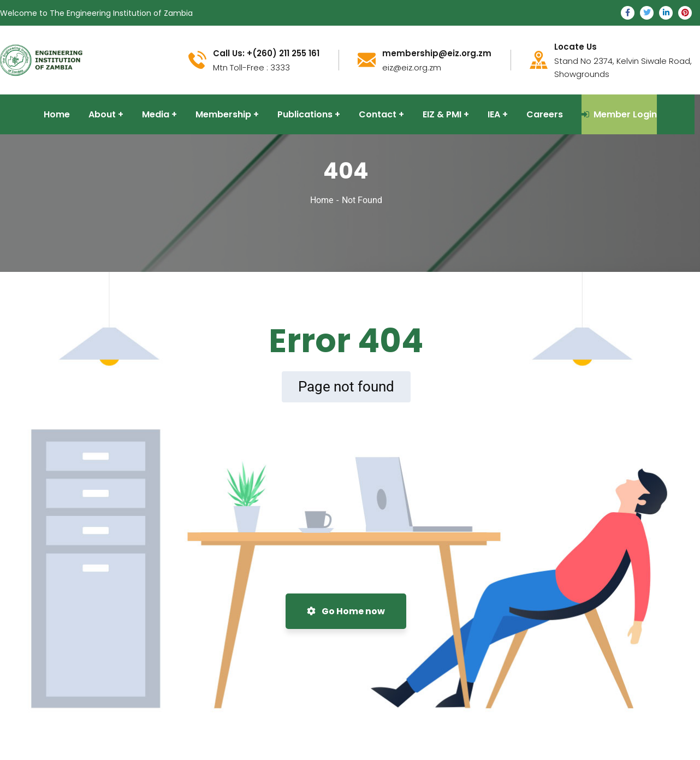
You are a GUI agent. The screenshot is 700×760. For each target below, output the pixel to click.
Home (322, 200)
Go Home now (346, 611)
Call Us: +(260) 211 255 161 (266, 54)
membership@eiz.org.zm (437, 54)
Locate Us (576, 47)
